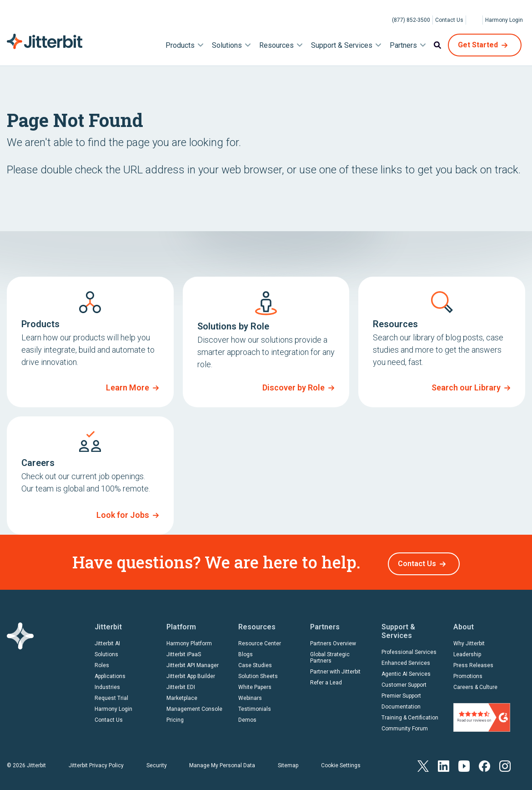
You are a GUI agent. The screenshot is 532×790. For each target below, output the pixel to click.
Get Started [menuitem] (478, 45)
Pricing (175, 717)
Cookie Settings (341, 762)
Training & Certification (410, 714)
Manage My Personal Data (222, 762)
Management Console (194, 706)
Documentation (401, 704)
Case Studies (255, 662)
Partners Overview (333, 640)
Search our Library (466, 387)
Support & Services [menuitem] (342, 45)
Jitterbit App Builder (191, 673)
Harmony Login (504, 20)
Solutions (106, 651)
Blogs (246, 651)
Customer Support (404, 682)
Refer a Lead (326, 679)
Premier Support (401, 693)
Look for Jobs (123, 515)
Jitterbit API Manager (193, 662)
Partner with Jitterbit (335, 668)
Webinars (250, 695)
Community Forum (405, 725)
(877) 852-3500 (411, 20)
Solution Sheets (258, 673)
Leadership (467, 651)
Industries (107, 684)
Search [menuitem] (437, 45)
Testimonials (255, 706)
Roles (102, 662)
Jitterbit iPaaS (184, 651)
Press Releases (473, 662)
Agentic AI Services (406, 671)
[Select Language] (474, 20)
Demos (247, 717)
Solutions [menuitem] (227, 45)
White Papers (255, 684)
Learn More (128, 387)
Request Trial (111, 695)
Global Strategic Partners (330, 654)
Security (157, 762)
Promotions (468, 673)
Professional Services (409, 649)
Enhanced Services (406, 660)
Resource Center (260, 640)
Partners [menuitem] (403, 45)
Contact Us (449, 20)
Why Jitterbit (469, 640)
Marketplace (182, 695)
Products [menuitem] (180, 45)
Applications (110, 673)
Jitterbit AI (107, 640)
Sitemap (288, 762)
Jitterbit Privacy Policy (96, 762)
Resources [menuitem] (276, 45)
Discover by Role (294, 387)
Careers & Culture (475, 684)
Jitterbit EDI (181, 684)
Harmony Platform (189, 640)
